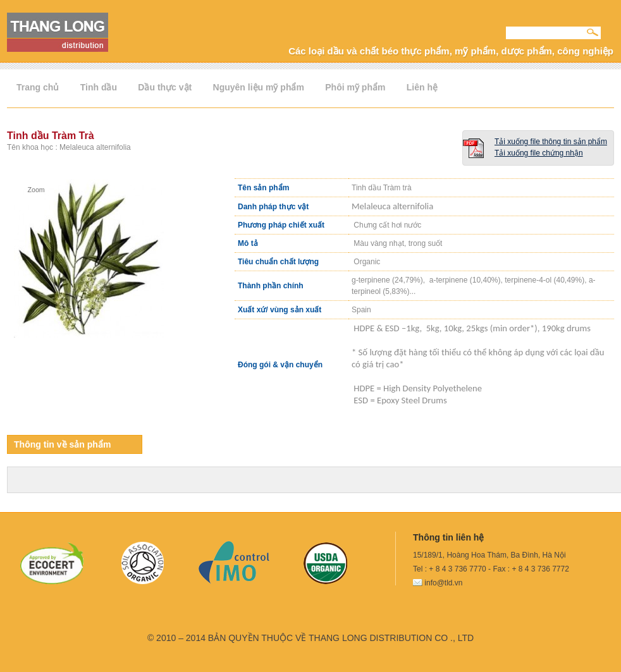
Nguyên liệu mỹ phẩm (259, 87)
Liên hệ (422, 87)
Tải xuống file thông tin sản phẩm (551, 142)
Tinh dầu (99, 87)
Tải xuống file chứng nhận (539, 153)
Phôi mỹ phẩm (355, 87)
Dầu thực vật (165, 87)
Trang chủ (38, 87)
